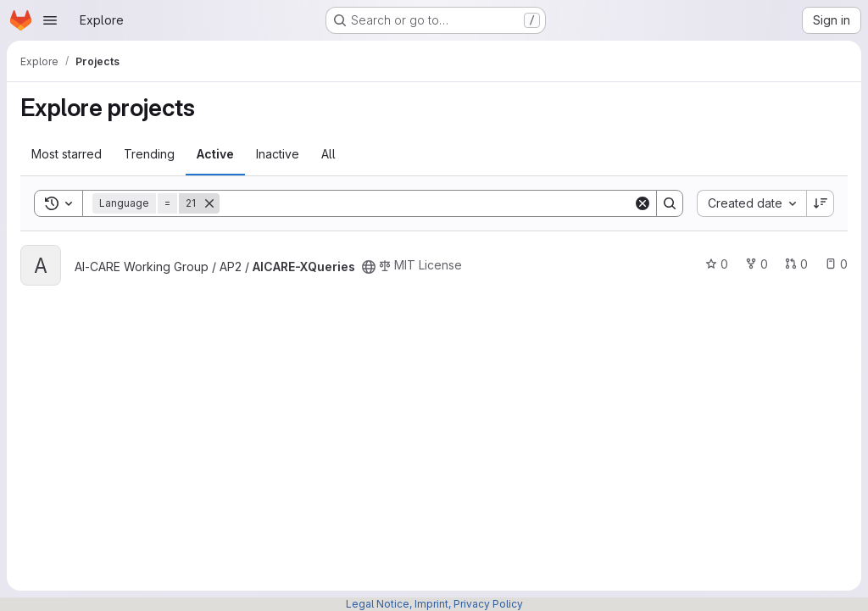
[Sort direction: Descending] (821, 203)
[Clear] (643, 203)
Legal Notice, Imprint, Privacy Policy (434, 604)
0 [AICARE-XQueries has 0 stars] (717, 264)
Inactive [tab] (278, 154)
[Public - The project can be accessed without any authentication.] (369, 267)
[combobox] (751, 203)
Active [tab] (215, 154)
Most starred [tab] (67, 154)
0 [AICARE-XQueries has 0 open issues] (836, 264)
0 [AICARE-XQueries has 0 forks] (757, 264)
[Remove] (209, 203)
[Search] (426, 203)
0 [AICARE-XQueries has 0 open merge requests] (796, 264)
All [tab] (328, 154)
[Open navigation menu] (50, 20)
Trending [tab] (149, 154)
